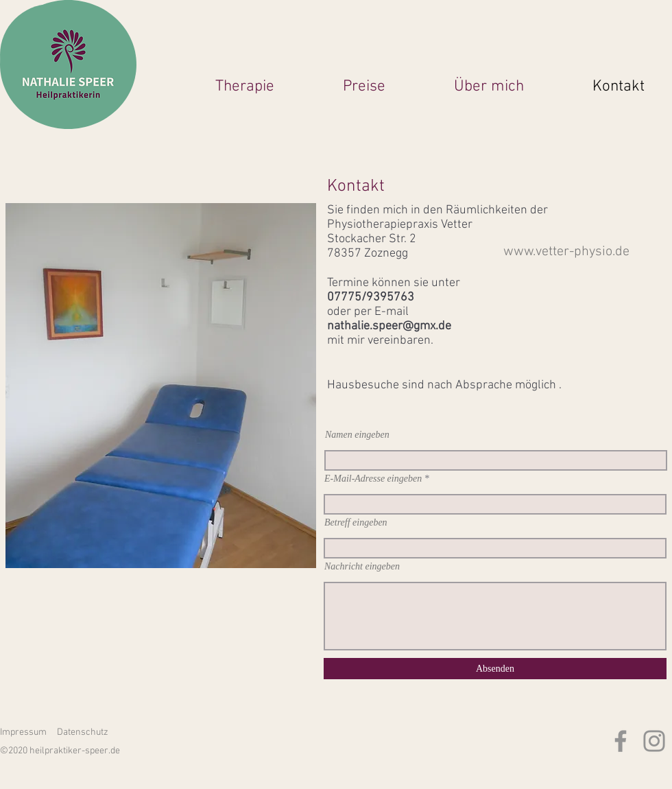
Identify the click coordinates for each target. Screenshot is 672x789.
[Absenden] (495, 669)
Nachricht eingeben (362, 567)
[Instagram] (654, 741)
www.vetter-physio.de (566, 252)
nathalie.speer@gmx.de (389, 326)
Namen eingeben (357, 435)
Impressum (23, 732)
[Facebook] (621, 741)
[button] (220, 85)
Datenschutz (83, 732)
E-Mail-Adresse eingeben (373, 479)
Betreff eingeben (356, 523)
